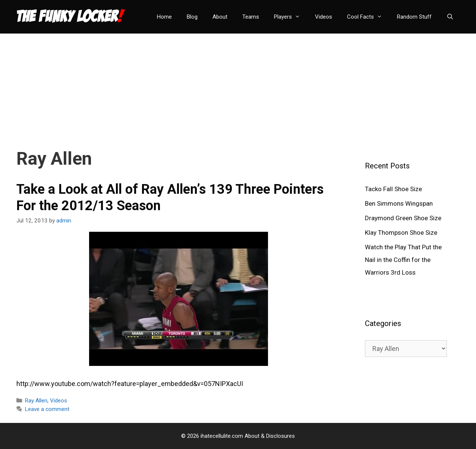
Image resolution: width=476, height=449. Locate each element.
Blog (192, 17)
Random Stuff (414, 17)
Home (164, 17)
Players (291, 17)
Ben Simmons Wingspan (399, 203)
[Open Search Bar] (450, 17)
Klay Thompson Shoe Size (401, 233)
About (220, 17)
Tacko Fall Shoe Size (393, 189)
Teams (251, 17)
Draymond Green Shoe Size (403, 218)
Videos (324, 17)
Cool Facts (368, 17)
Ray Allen (36, 401)
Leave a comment (47, 409)
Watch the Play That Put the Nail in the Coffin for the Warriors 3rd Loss (403, 260)
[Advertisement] (238, 86)
